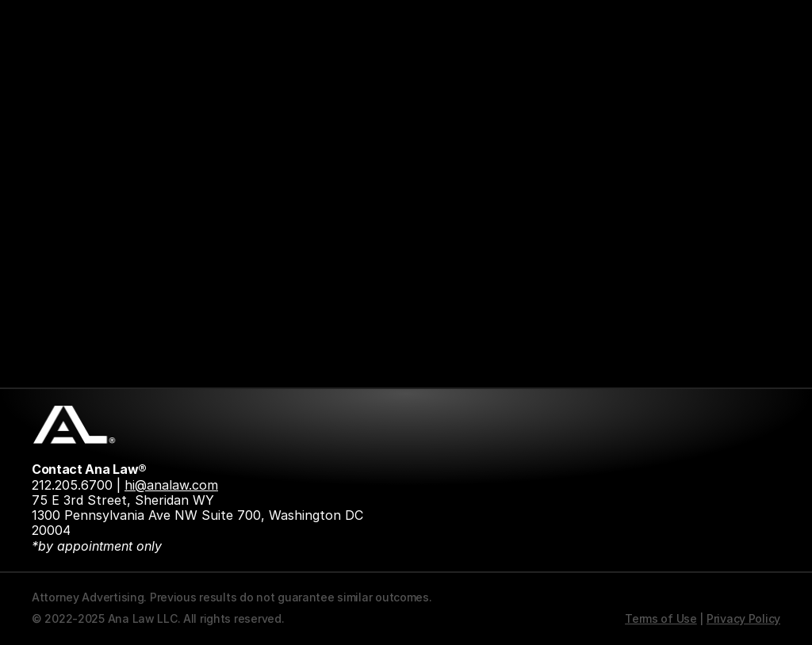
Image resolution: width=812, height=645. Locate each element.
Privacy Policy (743, 618)
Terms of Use (661, 618)
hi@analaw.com (171, 485)
